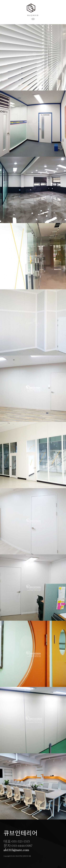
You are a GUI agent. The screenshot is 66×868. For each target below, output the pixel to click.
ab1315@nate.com (16, 850)
